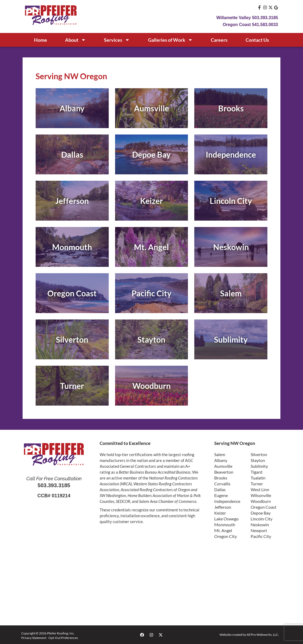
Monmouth (225, 525)
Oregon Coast (264, 507)
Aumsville (223, 466)
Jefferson (223, 507)
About (75, 40)
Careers (219, 40)
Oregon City (226, 536)
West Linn (260, 489)
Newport (259, 530)
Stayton (258, 460)
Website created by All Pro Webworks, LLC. (249, 635)
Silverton (259, 454)
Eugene (221, 495)
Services (117, 40)
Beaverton (224, 472)
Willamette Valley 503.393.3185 (247, 18)
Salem (220, 454)
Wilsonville (261, 495)
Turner (257, 484)
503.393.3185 (54, 485)
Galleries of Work (170, 40)
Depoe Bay (261, 513)
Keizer (220, 513)
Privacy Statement (34, 638)
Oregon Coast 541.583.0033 (250, 25)
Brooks (221, 478)
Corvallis (222, 484)
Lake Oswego (226, 519)
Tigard (256, 472)
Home (41, 40)
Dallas (220, 489)
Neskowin (260, 525)
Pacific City (261, 536)
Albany (221, 460)
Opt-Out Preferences (63, 638)
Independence (227, 501)
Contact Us (257, 40)
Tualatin (258, 478)
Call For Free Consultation (54, 479)
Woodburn (261, 501)
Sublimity (259, 466)
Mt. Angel (223, 530)
